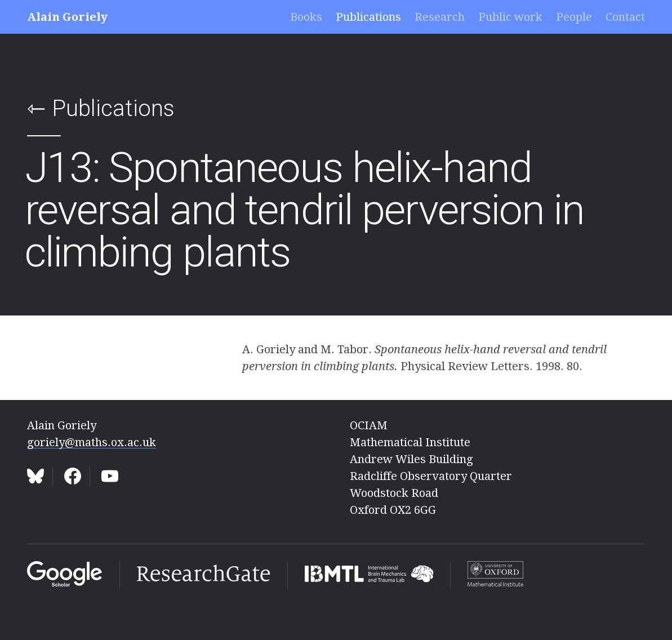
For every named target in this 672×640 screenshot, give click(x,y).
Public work (510, 17)
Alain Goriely (67, 17)
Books (306, 17)
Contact (625, 17)
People (574, 17)
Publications (368, 17)
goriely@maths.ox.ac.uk (92, 442)
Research (440, 17)
